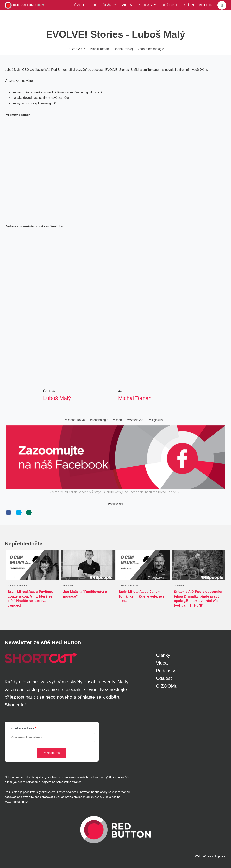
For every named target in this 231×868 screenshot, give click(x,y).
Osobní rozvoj (123, 49)
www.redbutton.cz (16, 802)
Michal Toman (99, 49)
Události (164, 678)
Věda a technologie (151, 49)
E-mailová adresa (21, 728)
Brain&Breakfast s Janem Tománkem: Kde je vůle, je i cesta (141, 596)
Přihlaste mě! (52, 753)
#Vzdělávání (136, 420)
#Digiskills (156, 420)
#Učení (118, 420)
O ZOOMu (167, 686)
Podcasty (166, 671)
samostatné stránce (69, 782)
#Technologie (99, 420)
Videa (162, 663)
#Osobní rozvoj (75, 420)
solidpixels (219, 856)
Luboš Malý (57, 398)
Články (163, 655)
